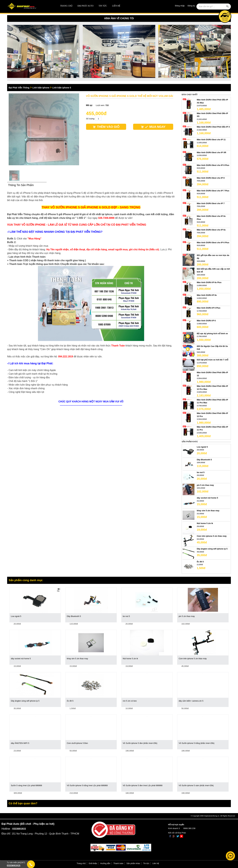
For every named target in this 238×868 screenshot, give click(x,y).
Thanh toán (118, 863)
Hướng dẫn (105, 863)
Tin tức (103, 6)
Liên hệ (116, 6)
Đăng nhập (180, 6)
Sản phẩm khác (133, 863)
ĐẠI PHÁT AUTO (86, 6)
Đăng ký (191, 6)
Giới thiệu (93, 863)
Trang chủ (66, 6)
